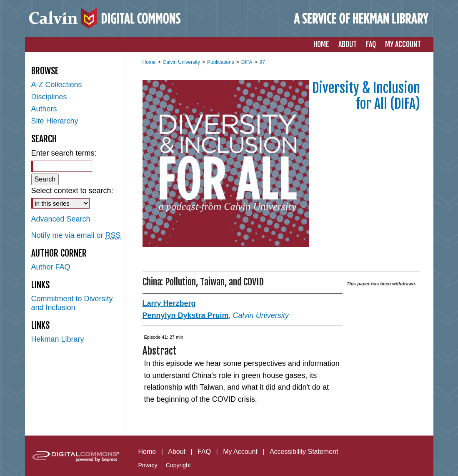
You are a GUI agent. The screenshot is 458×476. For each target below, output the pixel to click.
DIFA (247, 62)
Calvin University (181, 62)
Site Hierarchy (55, 121)
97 (262, 62)
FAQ (204, 452)
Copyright (178, 465)
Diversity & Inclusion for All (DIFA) (366, 96)
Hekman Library (58, 339)
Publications (221, 62)
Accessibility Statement (304, 452)
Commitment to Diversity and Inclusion (72, 303)
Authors (44, 109)
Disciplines (49, 97)
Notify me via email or (76, 235)
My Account (240, 452)
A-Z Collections (57, 85)
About (177, 452)
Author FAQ (51, 267)
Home (149, 62)
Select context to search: (72, 191)
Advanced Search (61, 219)
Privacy (148, 465)
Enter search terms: (64, 153)
